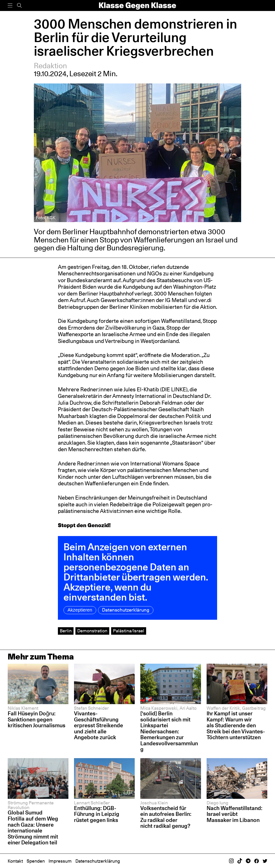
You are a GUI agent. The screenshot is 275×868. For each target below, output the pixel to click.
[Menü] (10, 5)
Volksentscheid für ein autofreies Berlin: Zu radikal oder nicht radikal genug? (166, 817)
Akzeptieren (80, 610)
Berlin (66, 631)
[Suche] (19, 5)
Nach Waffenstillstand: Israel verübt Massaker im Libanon (234, 814)
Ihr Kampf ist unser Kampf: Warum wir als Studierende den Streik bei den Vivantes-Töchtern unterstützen (236, 725)
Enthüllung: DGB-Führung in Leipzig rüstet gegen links (97, 814)
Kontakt (15, 861)
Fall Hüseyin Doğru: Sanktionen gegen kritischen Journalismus (37, 719)
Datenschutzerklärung (126, 610)
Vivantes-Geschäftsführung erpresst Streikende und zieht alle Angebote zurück (99, 725)
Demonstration (92, 631)
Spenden (36, 861)
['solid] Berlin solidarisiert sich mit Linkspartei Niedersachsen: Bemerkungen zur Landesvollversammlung (169, 731)
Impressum (60, 861)
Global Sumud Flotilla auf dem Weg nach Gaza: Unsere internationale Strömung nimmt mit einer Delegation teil (33, 828)
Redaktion (50, 66)
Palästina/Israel (129, 631)
